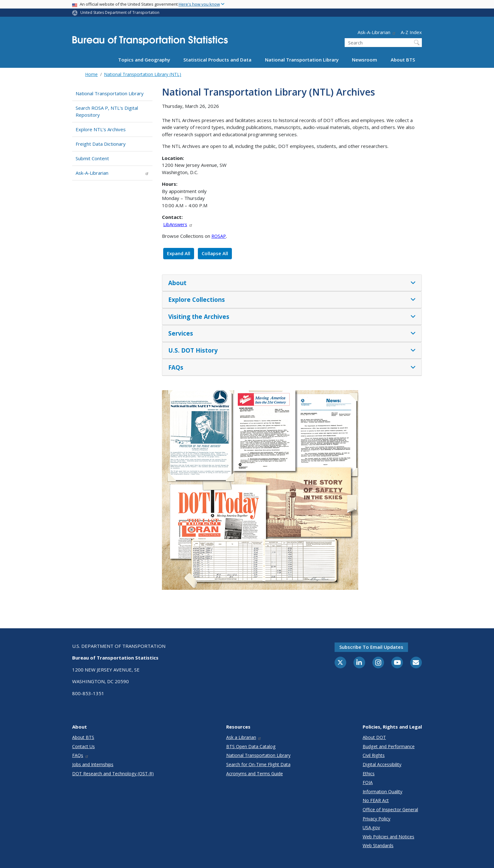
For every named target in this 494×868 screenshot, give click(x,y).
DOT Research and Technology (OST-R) (113, 774)
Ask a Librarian (244, 737)
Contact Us (83, 746)
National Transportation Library (302, 60)
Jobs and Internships (93, 764)
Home (91, 74)
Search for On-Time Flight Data (258, 764)
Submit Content (92, 158)
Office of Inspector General (390, 809)
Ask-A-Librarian (377, 32)
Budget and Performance (389, 746)
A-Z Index (411, 32)
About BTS (403, 60)
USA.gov (371, 827)
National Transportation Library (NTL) (143, 74)
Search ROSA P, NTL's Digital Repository (107, 111)
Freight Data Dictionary (101, 144)
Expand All (179, 253)
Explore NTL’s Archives (101, 129)
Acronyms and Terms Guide (255, 774)
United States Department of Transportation (120, 12)
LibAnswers (178, 224)
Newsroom (365, 60)
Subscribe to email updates (371, 647)
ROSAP (219, 236)
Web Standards (378, 845)
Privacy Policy (376, 819)
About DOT (374, 737)
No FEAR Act (376, 800)
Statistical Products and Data (217, 60)
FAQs (80, 755)
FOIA (368, 782)
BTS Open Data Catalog (251, 746)
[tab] (292, 283)
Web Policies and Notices (388, 837)
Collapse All (215, 253)
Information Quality (382, 792)
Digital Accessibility (382, 764)
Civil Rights (374, 755)
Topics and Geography (144, 60)
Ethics (369, 774)
